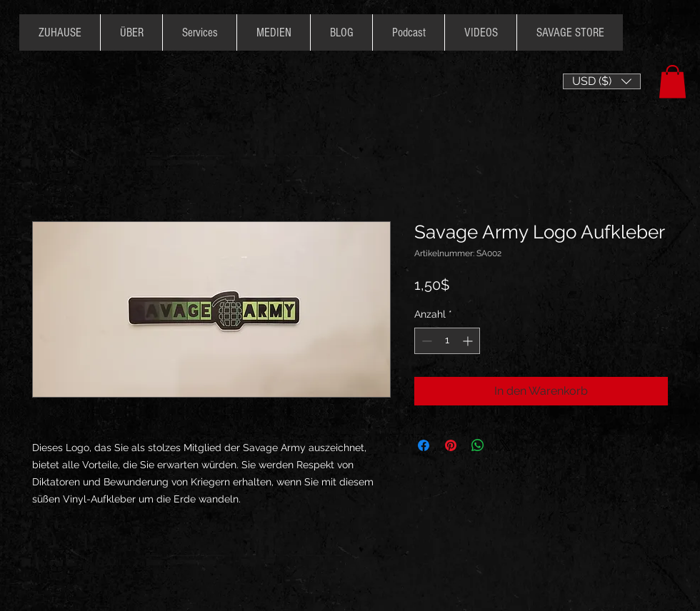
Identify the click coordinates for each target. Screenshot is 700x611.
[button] (602, 81)
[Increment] (469, 341)
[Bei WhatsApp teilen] (478, 445)
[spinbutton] (447, 341)
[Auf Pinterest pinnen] (451, 445)
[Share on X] (505, 445)
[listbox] (602, 81)
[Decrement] (425, 341)
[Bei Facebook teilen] (424, 445)
